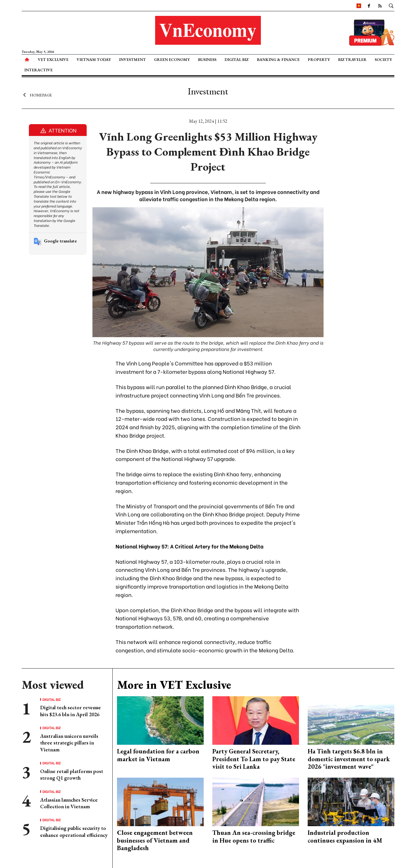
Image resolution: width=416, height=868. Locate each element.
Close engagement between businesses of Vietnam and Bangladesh (155, 840)
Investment (132, 59)
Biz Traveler (352, 59)
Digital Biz (236, 59)
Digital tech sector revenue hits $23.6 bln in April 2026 (70, 711)
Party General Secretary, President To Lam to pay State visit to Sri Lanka (254, 759)
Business (207, 59)
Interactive (38, 70)
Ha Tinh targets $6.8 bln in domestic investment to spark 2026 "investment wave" (349, 759)
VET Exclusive (53, 59)
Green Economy (172, 59)
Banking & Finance (278, 59)
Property (319, 59)
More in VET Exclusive (174, 685)
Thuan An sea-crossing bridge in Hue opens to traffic (254, 836)
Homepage (37, 95)
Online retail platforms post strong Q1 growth (72, 774)
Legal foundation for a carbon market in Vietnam (158, 755)
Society (383, 59)
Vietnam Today (94, 59)
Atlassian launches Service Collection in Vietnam (69, 803)
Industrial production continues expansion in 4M (345, 836)
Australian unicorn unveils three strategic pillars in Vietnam (69, 743)
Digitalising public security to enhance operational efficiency (74, 831)
